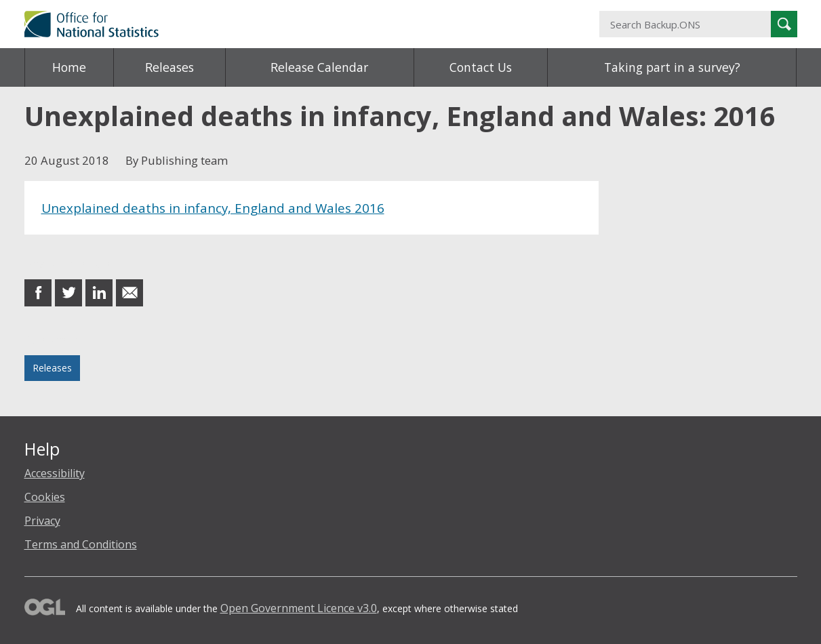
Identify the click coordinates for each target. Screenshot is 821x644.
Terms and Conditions (81, 544)
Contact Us (481, 67)
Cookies (45, 497)
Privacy (42, 521)
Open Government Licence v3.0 (299, 608)
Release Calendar (319, 67)
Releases (169, 67)
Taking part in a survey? (672, 67)
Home (69, 67)
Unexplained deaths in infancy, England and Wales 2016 (213, 208)
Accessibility (55, 473)
